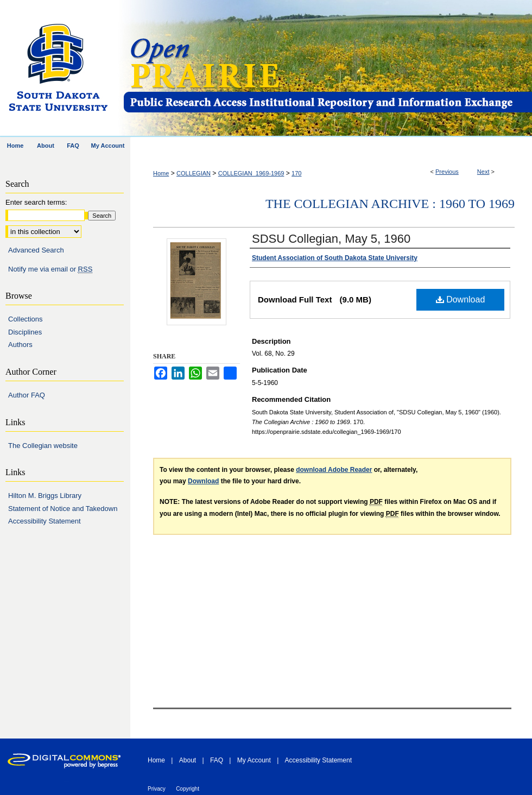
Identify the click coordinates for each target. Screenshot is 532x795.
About (188, 760)
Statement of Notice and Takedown (63, 509)
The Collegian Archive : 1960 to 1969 (390, 204)
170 (296, 173)
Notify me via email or (50, 269)
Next (483, 172)
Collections (26, 319)
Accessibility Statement (45, 521)
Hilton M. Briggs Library (45, 496)
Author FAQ (27, 395)
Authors (20, 345)
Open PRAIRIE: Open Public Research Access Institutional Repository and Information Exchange (327, 69)
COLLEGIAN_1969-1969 (251, 173)
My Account (254, 760)
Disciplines (25, 332)
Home (161, 173)
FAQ (217, 760)
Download (461, 299)
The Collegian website (43, 446)
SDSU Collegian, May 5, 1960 (331, 239)
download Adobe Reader (334, 470)
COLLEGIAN (194, 173)
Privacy (157, 789)
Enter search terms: (36, 202)
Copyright (188, 789)
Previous (447, 172)
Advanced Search (36, 250)
